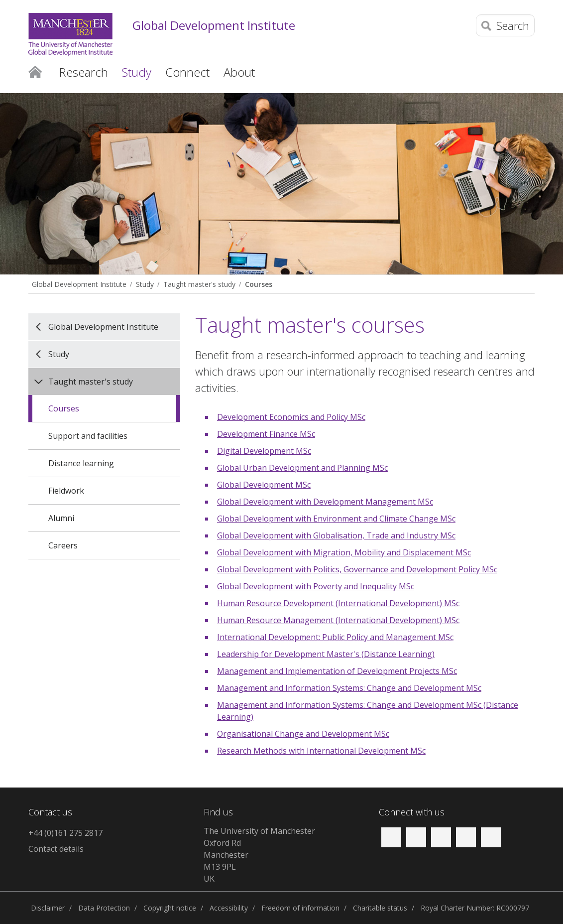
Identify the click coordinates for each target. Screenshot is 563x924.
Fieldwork (66, 491)
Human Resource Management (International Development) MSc (338, 620)
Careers (63, 545)
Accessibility (229, 908)
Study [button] (137, 72)
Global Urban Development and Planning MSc (302, 468)
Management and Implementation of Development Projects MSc (337, 671)
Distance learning (81, 463)
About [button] (239, 72)
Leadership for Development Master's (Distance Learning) (326, 654)
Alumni (61, 518)
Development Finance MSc (266, 434)
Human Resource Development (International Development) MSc (338, 603)
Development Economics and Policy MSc (291, 417)
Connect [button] (187, 72)
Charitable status (380, 908)
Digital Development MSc (264, 451)
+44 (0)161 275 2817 (65, 833)
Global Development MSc (264, 485)
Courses (259, 284)
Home (35, 71)
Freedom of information (300, 908)
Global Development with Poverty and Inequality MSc (316, 586)
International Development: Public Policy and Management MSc (335, 637)
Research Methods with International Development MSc (321, 751)
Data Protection (104, 908)
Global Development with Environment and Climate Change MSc (336, 519)
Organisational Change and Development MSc (303, 734)
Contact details (56, 849)
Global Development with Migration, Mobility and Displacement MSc (344, 552)
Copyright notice (170, 908)
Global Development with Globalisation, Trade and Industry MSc (336, 535)
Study (145, 284)
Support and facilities (88, 436)
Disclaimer (48, 908)
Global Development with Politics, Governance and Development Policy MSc (357, 569)
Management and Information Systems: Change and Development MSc (349, 688)
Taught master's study (199, 284)
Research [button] (83, 72)
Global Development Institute (214, 26)
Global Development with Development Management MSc (325, 502)
